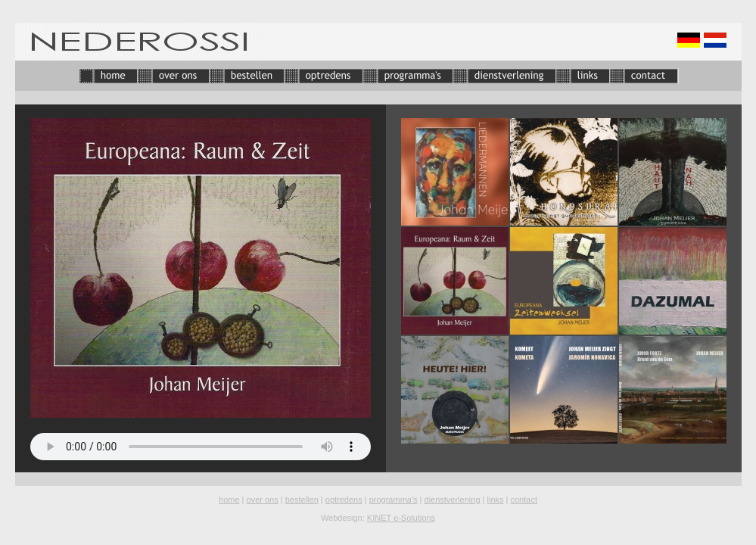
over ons (263, 500)
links (496, 500)
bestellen (302, 500)
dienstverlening (453, 500)
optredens (344, 500)
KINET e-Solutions (401, 518)
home (229, 500)
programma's (394, 500)
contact (524, 500)
